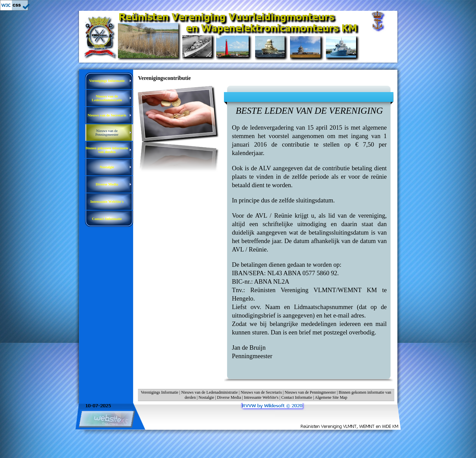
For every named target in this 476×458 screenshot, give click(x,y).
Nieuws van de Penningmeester (310, 392)
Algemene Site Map (331, 397)
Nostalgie (206, 397)
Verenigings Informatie (159, 392)
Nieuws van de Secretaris (261, 392)
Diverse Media (229, 397)
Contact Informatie (297, 397)
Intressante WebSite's (261, 397)
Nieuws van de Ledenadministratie (210, 392)
